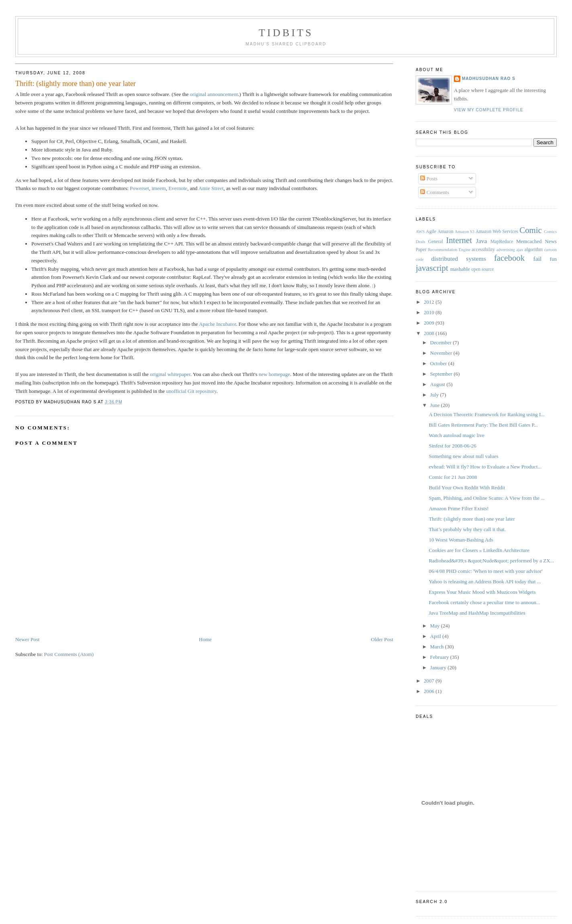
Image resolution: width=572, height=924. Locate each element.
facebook (509, 258)
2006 (430, 691)
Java (482, 241)
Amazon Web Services (497, 232)
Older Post (382, 639)
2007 (430, 681)
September (442, 374)
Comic (530, 230)
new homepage (274, 374)
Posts (429, 179)
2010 (430, 312)
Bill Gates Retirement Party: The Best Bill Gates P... (483, 425)
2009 (430, 323)
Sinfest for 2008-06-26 (452, 446)
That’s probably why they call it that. (467, 529)
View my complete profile (489, 110)
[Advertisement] (161, 627)
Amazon (445, 232)
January (439, 667)
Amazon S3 (465, 232)
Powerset (139, 188)
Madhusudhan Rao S (489, 79)
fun (553, 259)
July (435, 395)
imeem (158, 188)
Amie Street (211, 188)
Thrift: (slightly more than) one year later (76, 84)
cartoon (551, 250)
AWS (420, 232)
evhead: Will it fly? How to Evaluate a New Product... (485, 467)
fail (538, 259)
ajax (520, 250)
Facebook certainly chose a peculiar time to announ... (484, 602)
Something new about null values (463, 456)
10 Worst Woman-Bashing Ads (461, 540)
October (439, 363)
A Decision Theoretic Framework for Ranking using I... (487, 414)
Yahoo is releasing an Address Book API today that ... (485, 582)
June (436, 405)
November (442, 353)
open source (482, 269)
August (438, 384)
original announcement (214, 94)
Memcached (529, 241)
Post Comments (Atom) (69, 654)
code (420, 259)
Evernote (178, 188)
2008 (430, 333)
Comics (550, 232)
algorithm (534, 250)
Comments (435, 192)
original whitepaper (170, 374)
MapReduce (502, 242)
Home (205, 639)
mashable (460, 269)
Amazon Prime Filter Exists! (459, 508)
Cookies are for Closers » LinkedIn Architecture (479, 550)
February (440, 657)
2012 (430, 302)
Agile (431, 232)
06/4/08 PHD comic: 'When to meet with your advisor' (485, 571)
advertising (506, 250)
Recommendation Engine (449, 250)
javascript (432, 268)
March (438, 647)
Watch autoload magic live (457, 435)
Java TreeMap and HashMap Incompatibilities (477, 613)
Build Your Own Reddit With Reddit (467, 488)
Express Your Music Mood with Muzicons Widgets (482, 592)
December (442, 342)
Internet (459, 240)
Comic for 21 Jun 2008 (453, 477)
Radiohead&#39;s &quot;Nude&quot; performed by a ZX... (491, 561)
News (551, 241)
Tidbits (286, 33)
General (436, 242)
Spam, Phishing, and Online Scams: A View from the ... (487, 498)
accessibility (483, 250)
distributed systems (458, 259)
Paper (421, 250)
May (436, 626)
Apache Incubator (217, 324)
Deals (421, 242)
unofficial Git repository (191, 391)
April (436, 636)
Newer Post (27, 639)
